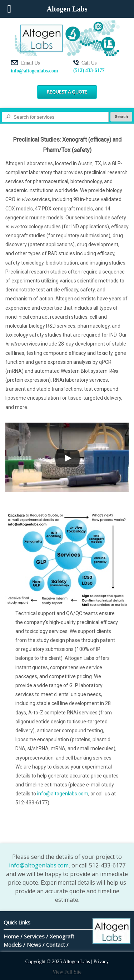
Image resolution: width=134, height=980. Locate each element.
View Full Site (67, 972)
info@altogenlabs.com (34, 71)
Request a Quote (67, 92)
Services (34, 936)
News (34, 945)
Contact (56, 945)
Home (11, 936)
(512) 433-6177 (89, 70)
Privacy (101, 962)
